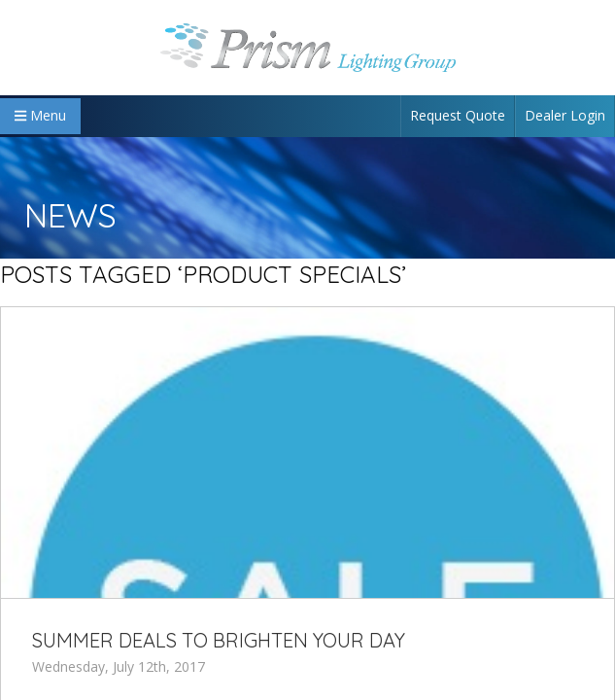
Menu (40, 115)
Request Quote (458, 115)
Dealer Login (565, 115)
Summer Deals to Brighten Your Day (219, 640)
